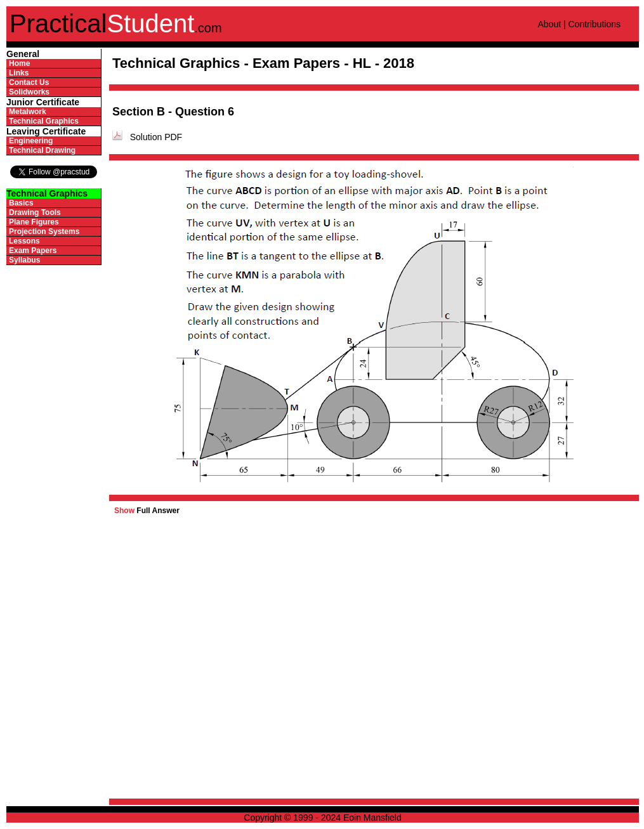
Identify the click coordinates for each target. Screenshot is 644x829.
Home (19, 63)
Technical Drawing (42, 150)
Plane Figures (34, 222)
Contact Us (29, 82)
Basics (21, 203)
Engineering (31, 141)
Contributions (594, 24)
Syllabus (24, 260)
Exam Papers (33, 251)
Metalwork (28, 112)
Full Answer (147, 511)
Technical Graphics (44, 121)
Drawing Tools (35, 212)
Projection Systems (44, 232)
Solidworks (29, 92)
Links (19, 73)
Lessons (24, 241)
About (549, 24)
